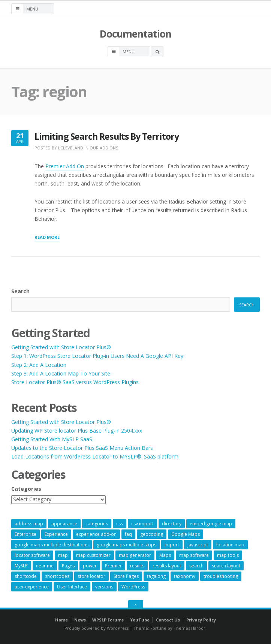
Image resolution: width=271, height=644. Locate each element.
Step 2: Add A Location (39, 365)
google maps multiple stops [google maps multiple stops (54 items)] (127, 545)
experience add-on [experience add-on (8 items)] (96, 534)
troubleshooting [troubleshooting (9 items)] (221, 576)
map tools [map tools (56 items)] (228, 555)
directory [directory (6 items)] (172, 524)
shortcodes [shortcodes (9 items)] (57, 576)
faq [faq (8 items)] (128, 534)
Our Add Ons (104, 148)
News (80, 620)
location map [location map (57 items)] (230, 545)
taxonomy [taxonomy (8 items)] (185, 576)
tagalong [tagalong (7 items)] (156, 576)
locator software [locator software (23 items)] (32, 555)
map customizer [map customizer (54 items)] (93, 555)
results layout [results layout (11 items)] (167, 566)
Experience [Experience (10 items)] (56, 534)
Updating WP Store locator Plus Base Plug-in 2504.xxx (77, 431)
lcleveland (71, 148)
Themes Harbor (189, 628)
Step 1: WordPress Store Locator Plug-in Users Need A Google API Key (97, 356)
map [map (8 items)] (63, 555)
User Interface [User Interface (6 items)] (72, 587)
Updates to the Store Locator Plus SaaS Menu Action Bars (82, 448)
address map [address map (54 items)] (29, 524)
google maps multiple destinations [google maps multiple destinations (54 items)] (52, 545)
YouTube (140, 620)
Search (20, 291)
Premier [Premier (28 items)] (113, 566)
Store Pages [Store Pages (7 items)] (126, 576)
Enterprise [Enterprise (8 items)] (25, 534)
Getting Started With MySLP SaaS (52, 439)
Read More (47, 238)
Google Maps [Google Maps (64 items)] (186, 534)
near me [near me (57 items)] (45, 566)
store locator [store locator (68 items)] (91, 576)
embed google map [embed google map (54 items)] (211, 524)
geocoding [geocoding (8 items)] (152, 534)
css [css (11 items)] (120, 524)
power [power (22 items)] (90, 566)
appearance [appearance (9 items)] (64, 524)
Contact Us (168, 620)
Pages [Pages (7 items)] (68, 566)
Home (61, 620)
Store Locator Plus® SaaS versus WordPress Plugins (75, 382)
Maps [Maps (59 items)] (165, 555)
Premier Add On (65, 166)
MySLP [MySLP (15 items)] (21, 566)
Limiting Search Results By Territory (107, 136)
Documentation (135, 34)
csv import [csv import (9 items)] (142, 524)
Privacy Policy (201, 620)
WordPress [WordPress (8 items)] (133, 587)
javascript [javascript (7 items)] (198, 545)
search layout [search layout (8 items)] (226, 566)
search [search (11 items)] (196, 566)
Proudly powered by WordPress (97, 628)
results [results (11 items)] (137, 566)
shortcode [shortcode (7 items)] (26, 576)
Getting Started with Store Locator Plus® (61, 347)
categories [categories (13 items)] (97, 524)
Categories (26, 489)
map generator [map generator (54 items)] (135, 555)
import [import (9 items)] (172, 545)
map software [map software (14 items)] (194, 555)
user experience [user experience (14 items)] (32, 587)
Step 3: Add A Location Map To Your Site (61, 373)
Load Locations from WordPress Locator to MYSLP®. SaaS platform (95, 456)
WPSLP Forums (108, 620)
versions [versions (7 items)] (104, 587)
